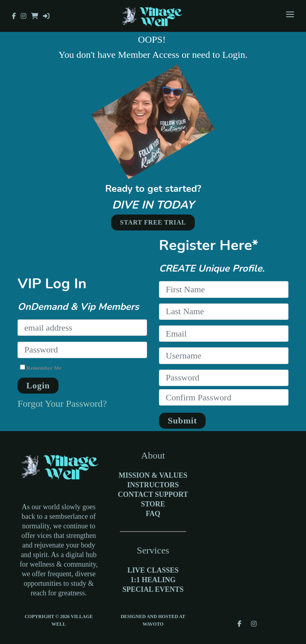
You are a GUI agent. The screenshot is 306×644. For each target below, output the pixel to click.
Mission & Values (153, 475)
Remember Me (41, 367)
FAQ (153, 514)
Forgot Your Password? (62, 404)
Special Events (153, 589)
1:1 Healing (153, 580)
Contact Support (153, 494)
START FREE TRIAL (153, 222)
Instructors (153, 485)
